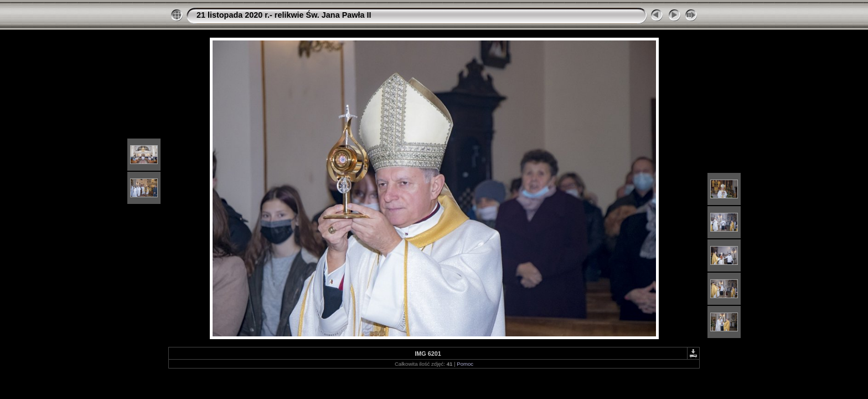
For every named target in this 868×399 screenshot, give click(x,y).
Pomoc (465, 364)
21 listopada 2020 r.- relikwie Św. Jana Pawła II (284, 15)
